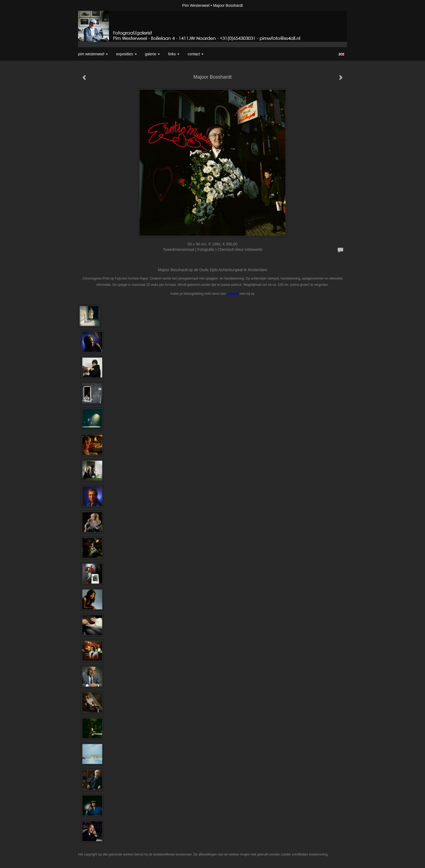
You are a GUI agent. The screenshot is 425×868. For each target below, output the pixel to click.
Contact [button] (196, 54)
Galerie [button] (153, 54)
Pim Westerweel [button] (93, 54)
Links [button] (174, 54)
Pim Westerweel (196, 5)
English (341, 54)
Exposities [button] (126, 54)
